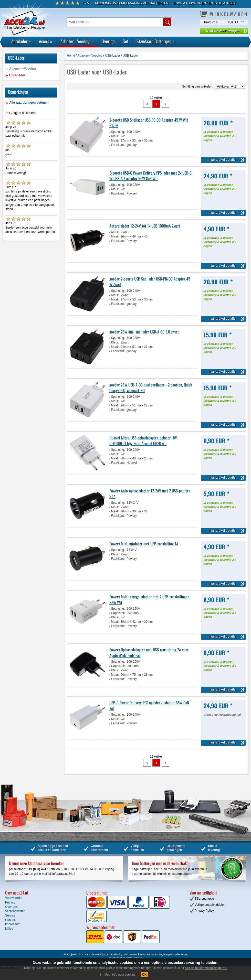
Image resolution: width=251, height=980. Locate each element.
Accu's (46, 41)
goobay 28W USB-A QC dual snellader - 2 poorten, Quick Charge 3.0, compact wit (151, 387)
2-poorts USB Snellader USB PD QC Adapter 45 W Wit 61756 (149, 123)
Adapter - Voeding (77, 41)
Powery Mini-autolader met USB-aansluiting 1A (144, 544)
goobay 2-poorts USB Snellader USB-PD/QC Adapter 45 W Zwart (150, 282)
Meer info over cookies (120, 975)
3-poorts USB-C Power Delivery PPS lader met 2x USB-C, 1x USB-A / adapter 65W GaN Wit (151, 176)
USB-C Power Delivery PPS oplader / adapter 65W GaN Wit (149, 705)
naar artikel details (222, 160)
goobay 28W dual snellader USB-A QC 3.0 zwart (144, 332)
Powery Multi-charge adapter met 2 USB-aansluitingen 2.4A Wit (149, 599)
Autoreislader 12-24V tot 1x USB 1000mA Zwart (145, 226)
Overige (108, 41)
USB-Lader (17, 75)
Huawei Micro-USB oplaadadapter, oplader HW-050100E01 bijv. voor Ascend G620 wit (144, 440)
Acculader (21, 41)
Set (126, 41)
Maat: (115, 141)
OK (144, 975)
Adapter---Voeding (23, 69)
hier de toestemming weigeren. (206, 968)
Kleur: (115, 136)
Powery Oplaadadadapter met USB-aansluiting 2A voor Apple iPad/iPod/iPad (149, 652)
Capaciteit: (118, 613)
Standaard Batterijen (156, 41)
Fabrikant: (118, 145)
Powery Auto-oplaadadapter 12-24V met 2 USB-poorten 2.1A (150, 493)
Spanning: (118, 132)
